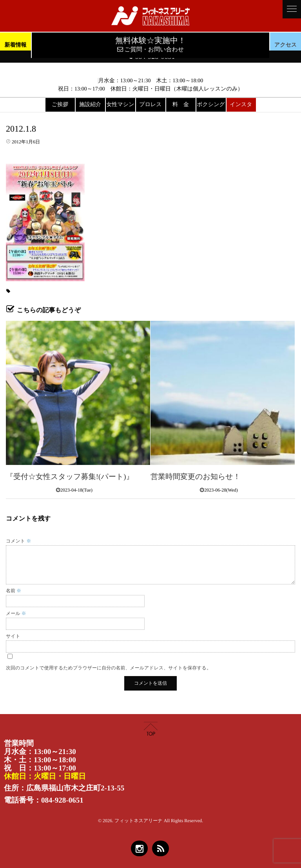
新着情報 (15, 45)
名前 (14, 591)
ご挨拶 (60, 105)
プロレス (150, 105)
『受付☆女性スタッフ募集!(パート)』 (70, 477)
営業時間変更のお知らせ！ (196, 477)
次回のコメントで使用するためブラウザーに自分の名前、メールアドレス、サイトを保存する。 (109, 668)
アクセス (286, 45)
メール (16, 613)
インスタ (241, 105)
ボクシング (211, 105)
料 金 (181, 105)
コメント (18, 541)
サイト (13, 636)
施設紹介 (90, 105)
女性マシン (121, 105)
